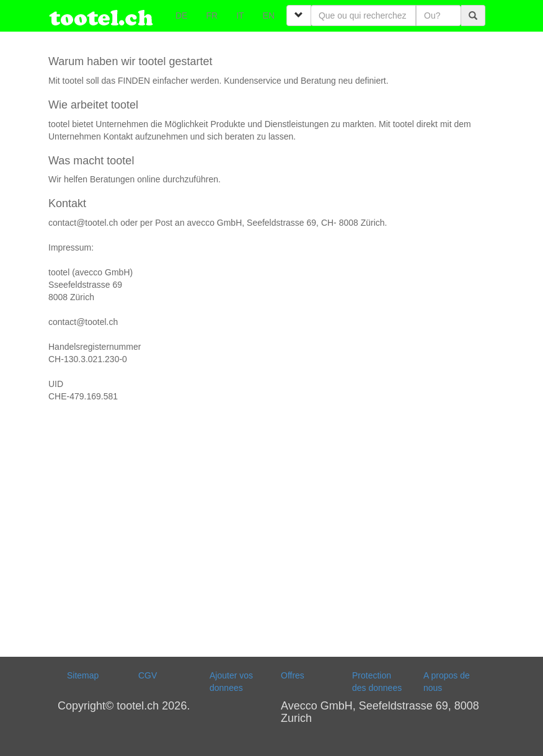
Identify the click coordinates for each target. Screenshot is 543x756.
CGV (148, 675)
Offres (293, 675)
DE (181, 16)
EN (269, 16)
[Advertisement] (271, 533)
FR (212, 16)
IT (240, 16)
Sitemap (83, 675)
